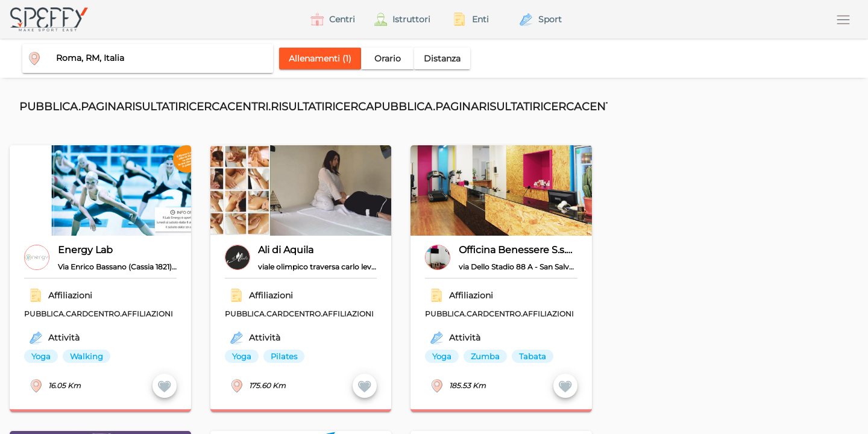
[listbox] (293, 356)
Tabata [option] (533, 356)
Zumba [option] (485, 356)
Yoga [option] (41, 356)
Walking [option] (86, 356)
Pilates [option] (284, 356)
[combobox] (143, 58)
